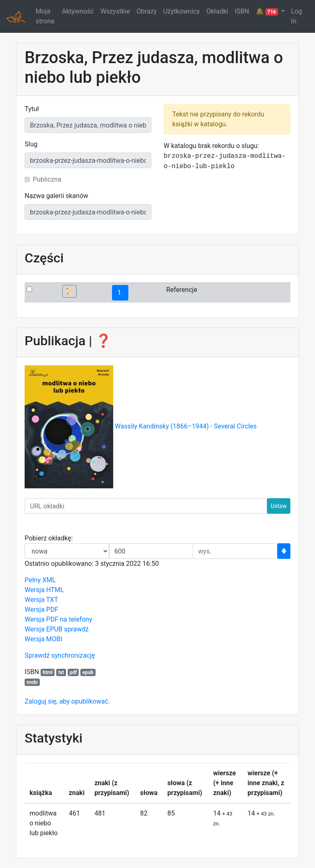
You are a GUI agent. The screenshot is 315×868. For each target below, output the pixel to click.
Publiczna (47, 179)
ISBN (242, 11)
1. (120, 293)
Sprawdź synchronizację (60, 655)
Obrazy (147, 11)
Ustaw (279, 506)
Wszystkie (115, 11)
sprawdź (76, 629)
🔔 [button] (267, 11)
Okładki (217, 11)
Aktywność (78, 11)
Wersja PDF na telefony (58, 619)
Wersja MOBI (43, 639)
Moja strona (45, 16)
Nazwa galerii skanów (56, 196)
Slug (31, 144)
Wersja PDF (41, 609)
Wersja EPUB (43, 629)
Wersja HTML (44, 590)
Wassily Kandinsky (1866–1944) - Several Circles (186, 427)
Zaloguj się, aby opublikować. (67, 701)
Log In (297, 16)
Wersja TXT (41, 600)
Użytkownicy (181, 11)
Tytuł (32, 109)
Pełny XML (40, 580)
